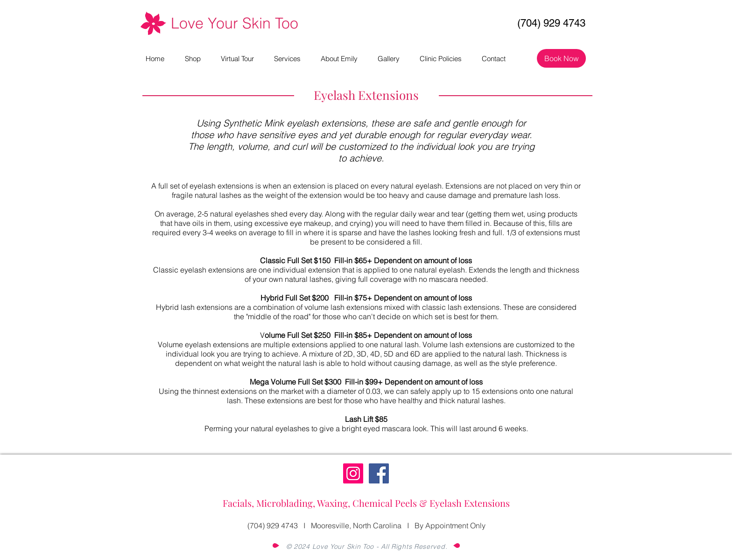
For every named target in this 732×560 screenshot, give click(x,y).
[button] (293, 59)
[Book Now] (561, 58)
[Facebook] (379, 473)
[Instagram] (353, 473)
